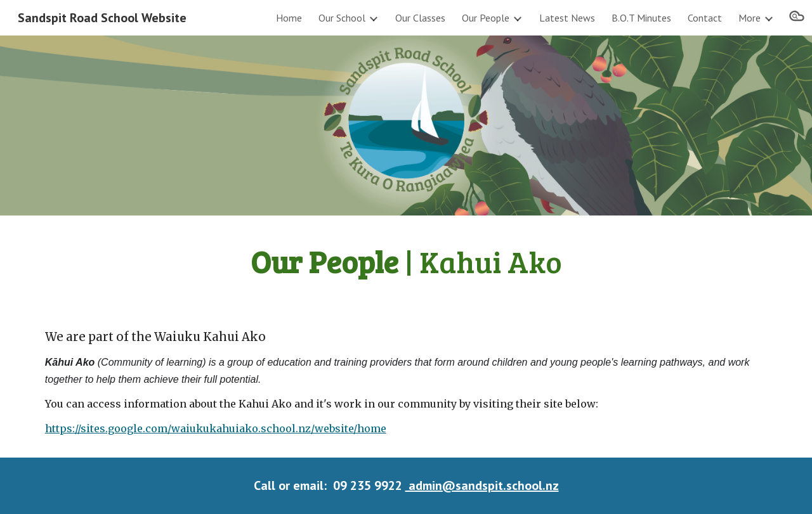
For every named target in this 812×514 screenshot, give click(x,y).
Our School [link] (342, 18)
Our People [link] (486, 18)
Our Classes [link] (420, 18)
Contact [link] (705, 18)
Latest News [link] (567, 18)
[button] (797, 18)
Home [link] (289, 18)
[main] (406, 261)
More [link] (750, 18)
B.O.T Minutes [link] (641, 18)
